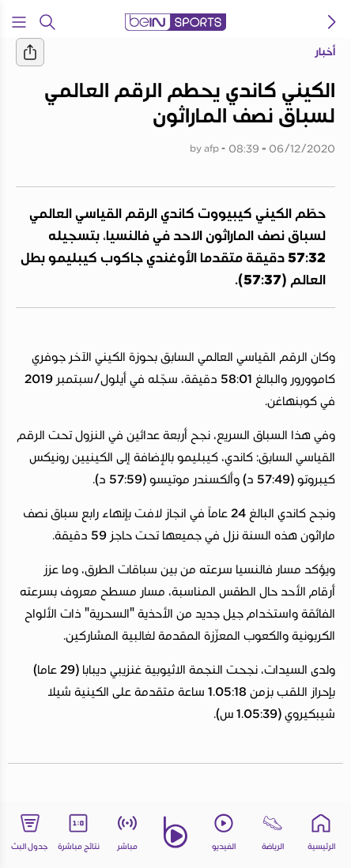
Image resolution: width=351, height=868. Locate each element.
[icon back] (332, 22)
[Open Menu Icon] (19, 22)
